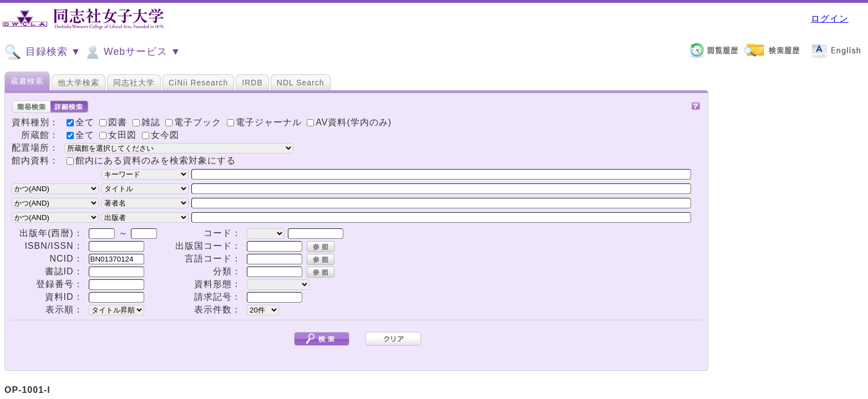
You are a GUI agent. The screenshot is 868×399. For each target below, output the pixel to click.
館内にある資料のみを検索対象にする (156, 160)
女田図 (119, 135)
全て (82, 135)
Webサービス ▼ (132, 52)
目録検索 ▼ (43, 52)
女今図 (161, 135)
